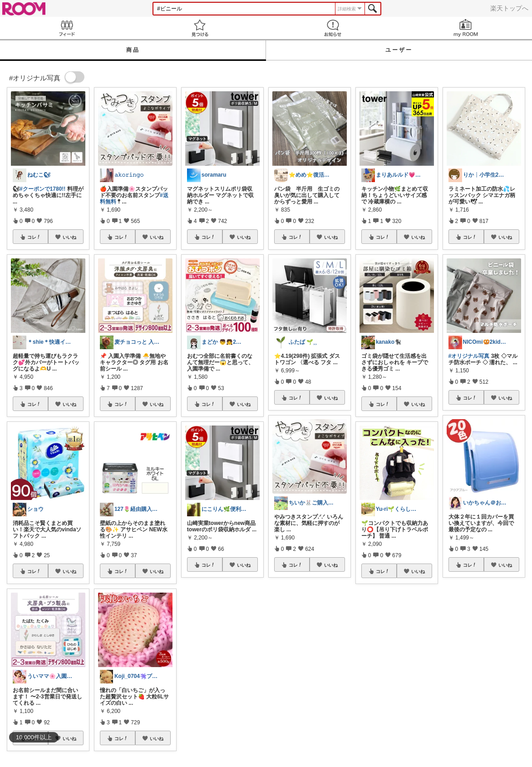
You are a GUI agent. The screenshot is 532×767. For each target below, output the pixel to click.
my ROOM (465, 28)
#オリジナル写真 (469, 356)
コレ (34, 237)
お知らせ (332, 28)
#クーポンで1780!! (42, 189)
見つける (199, 28)
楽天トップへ (509, 8)
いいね (69, 237)
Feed (66, 28)
